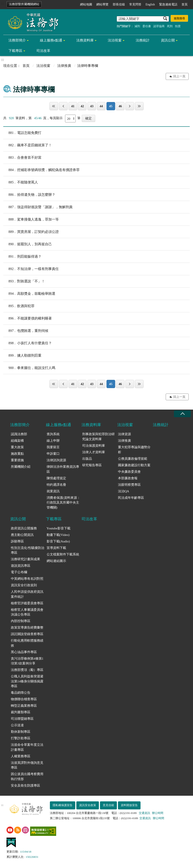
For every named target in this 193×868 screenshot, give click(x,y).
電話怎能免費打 (22, 133)
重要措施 (17, 460)
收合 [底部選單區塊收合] (182, 414)
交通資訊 (144, 813)
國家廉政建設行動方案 (134, 465)
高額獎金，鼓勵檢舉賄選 (29, 294)
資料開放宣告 (129, 805)
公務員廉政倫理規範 (133, 459)
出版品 (87, 459)
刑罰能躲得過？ (22, 257)
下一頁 (130, 106)
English (150, 4)
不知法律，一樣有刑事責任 (31, 269)
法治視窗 (115, 40)
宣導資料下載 (56, 548)
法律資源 (124, 434)
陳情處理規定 (56, 478)
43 (92, 106)
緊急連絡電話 (168, 4)
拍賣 (178, 26)
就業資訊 (53, 491)
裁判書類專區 (21, 712)
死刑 (170, 26)
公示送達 (17, 725)
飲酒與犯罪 (19, 306)
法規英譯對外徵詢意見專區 (27, 765)
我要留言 (53, 447)
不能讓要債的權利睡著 (28, 318)
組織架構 (17, 441)
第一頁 (54, 106)
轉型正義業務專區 (24, 706)
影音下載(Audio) (58, 541)
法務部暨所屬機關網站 (24, 4)
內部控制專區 (21, 621)
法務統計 (143, 40)
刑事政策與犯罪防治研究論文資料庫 (98, 437)
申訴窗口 (53, 454)
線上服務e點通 (51, 40)
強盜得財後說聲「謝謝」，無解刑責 (38, 207)
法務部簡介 (17, 40)
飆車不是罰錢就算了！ (28, 145)
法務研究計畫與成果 (25, 559)
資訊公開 (168, 40)
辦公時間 (158, 813)
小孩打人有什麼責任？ (28, 343)
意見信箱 (108, 805)
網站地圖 (86, 4)
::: (2, 4)
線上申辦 (53, 441)
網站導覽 (102, 4)
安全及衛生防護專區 (25, 786)
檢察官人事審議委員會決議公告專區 (27, 612)
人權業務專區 (21, 756)
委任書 (147, 26)
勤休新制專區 (21, 732)
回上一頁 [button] (179, 76)
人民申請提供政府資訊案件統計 (27, 594)
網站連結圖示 (56, 561)
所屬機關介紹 (21, 467)
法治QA (124, 491)
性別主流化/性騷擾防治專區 (28, 550)
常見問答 (135, 4)
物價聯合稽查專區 (24, 699)
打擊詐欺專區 (21, 738)
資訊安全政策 (88, 805)
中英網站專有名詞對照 (27, 579)
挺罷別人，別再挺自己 (28, 244)
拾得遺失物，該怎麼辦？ (29, 195)
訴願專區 (17, 541)
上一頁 (63, 106)
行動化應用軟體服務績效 (27, 643)
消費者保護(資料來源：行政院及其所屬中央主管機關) (63, 503)
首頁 (185, 4)
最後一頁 (139, 106)
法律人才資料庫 (94, 452)
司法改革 (43, 51)
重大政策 (17, 447)
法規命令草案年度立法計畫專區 (27, 747)
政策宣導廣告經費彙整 (27, 628)
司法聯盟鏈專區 (22, 719)
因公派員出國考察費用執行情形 (27, 777)
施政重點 (17, 454)
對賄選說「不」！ (24, 281)
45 (111, 106)
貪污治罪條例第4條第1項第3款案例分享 (27, 661)
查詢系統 (53, 434)
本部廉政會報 (128, 478)
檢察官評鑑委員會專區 (27, 603)
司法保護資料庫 (94, 446)
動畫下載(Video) (58, 535)
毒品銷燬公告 (21, 693)
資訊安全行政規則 (24, 585)
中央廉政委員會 (129, 472)
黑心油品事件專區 (24, 652)
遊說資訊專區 (21, 566)
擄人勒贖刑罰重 (22, 356)
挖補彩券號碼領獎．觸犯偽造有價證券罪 (41, 170)
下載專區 (15, 51)
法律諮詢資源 (56, 460)
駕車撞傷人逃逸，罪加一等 (31, 219)
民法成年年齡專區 (131, 498)
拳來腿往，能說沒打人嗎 (29, 368)
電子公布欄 (19, 572)
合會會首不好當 (22, 158)
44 (101, 106)
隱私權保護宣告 (63, 805)
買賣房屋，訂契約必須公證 (31, 232)
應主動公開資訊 (22, 535)
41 (73, 106)
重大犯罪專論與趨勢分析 (134, 450)
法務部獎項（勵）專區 (27, 670)
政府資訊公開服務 (24, 528)
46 (120, 106)
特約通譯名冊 (56, 485)
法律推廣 (64, 66)
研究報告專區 (92, 465)
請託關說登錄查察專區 (27, 634)
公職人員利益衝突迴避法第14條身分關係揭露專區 (27, 681)
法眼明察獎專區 (129, 485)
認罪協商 (159, 26)
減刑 (137, 26)
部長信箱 (119, 4)
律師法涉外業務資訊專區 (63, 469)
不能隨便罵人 (21, 182)
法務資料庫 (85, 40)
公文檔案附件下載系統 (63, 554)
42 (82, 106)
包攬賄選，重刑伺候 (26, 331)
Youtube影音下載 (59, 528)
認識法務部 (19, 434)
